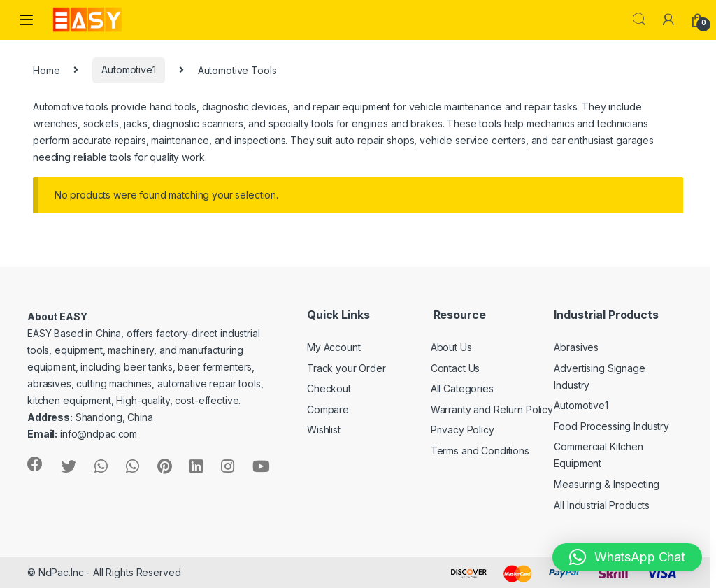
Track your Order (346, 368)
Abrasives (576, 347)
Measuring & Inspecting (607, 484)
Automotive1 (128, 70)
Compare (328, 409)
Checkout (329, 388)
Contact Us (456, 368)
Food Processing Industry (611, 426)
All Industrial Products (602, 505)
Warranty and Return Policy (492, 409)
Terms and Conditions (480, 451)
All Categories (462, 388)
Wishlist (324, 430)
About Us (451, 347)
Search (639, 20)
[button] (627, 557)
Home (46, 70)
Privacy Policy (463, 430)
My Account (334, 347)
